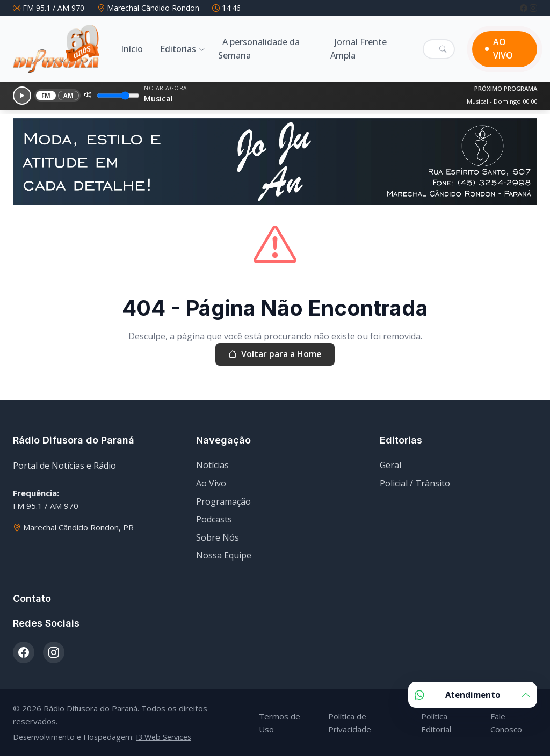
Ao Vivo (211, 483)
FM (46, 95)
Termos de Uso (280, 723)
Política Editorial (436, 723)
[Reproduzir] (22, 96)
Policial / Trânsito (415, 483)
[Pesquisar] (443, 49)
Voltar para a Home (275, 354)
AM (69, 95)
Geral (390, 465)
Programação (223, 501)
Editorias (178, 49)
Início (132, 49)
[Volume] (118, 96)
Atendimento (473, 695)
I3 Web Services (164, 737)
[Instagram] (533, 8)
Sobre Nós (218, 537)
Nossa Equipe (224, 555)
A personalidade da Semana (259, 49)
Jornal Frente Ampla (359, 49)
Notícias (212, 465)
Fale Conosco (506, 723)
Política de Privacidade (350, 723)
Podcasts (214, 519)
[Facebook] (525, 8)
